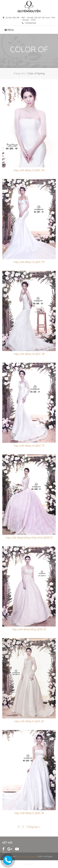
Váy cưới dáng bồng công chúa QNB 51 (29, 537)
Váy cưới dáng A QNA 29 (29, 721)
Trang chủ (19, 73)
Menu (9, 30)
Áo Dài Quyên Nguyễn (27, 856)
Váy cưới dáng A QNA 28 (29, 813)
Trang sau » (33, 827)
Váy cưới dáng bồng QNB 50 (29, 629)
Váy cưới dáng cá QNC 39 (29, 262)
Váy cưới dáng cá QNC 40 (29, 170)
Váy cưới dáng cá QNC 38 (29, 354)
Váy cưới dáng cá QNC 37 (29, 446)
